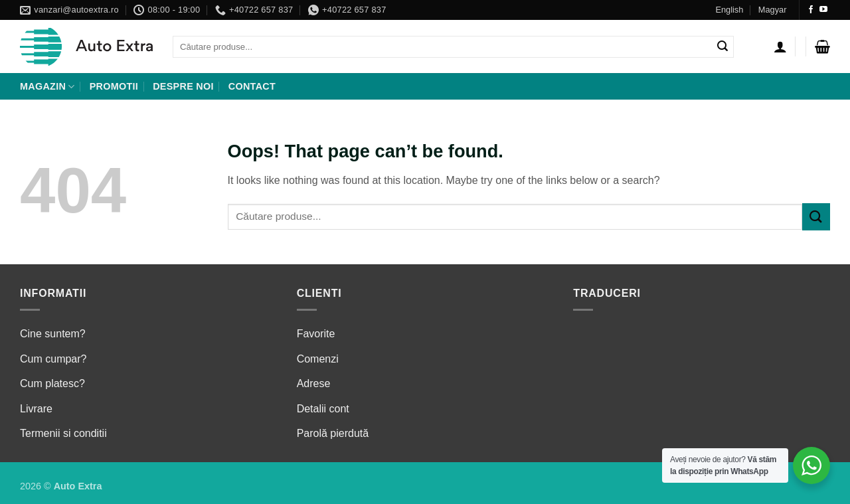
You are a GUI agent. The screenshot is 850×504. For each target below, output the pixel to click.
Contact (252, 86)
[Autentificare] (780, 46)
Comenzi (318, 359)
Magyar (773, 10)
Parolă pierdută (333, 433)
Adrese (314, 383)
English (729, 10)
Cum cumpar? (53, 359)
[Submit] (722, 47)
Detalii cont (323, 409)
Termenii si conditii (63, 433)
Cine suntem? (53, 334)
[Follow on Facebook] (811, 10)
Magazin (47, 87)
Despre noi (183, 86)
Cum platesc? (52, 383)
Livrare (36, 409)
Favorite (316, 334)
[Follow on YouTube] (823, 10)
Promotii (114, 86)
